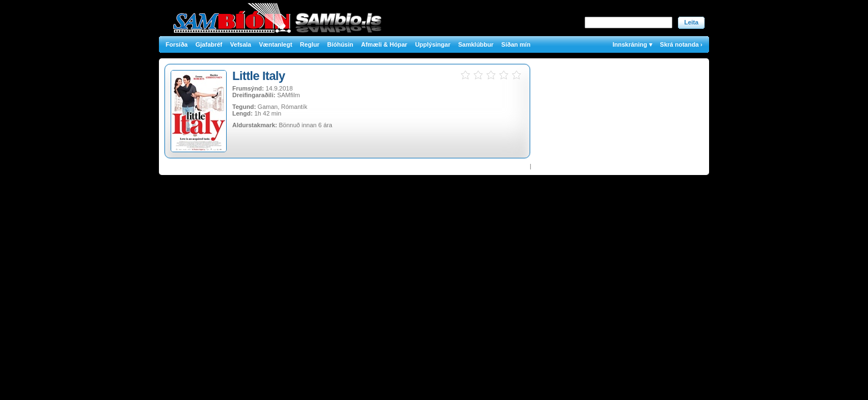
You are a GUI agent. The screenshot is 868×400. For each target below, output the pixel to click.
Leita (691, 22)
